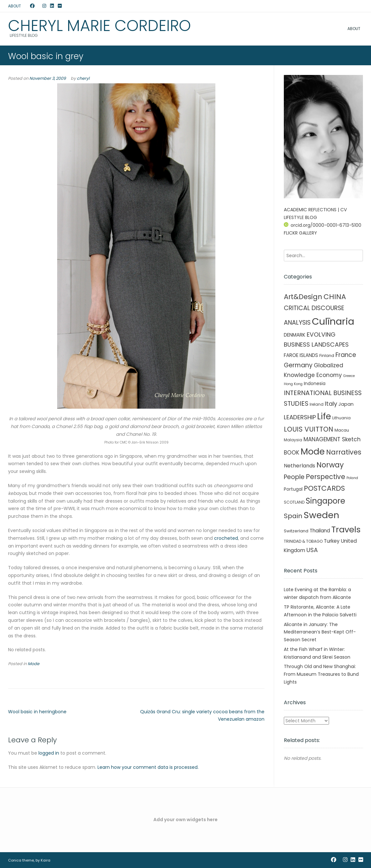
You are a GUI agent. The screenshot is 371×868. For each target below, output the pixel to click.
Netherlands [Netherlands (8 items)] (299, 466)
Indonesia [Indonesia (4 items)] (315, 383)
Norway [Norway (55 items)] (330, 465)
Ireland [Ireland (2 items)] (317, 404)
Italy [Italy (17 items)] (331, 404)
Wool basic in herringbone (37, 712)
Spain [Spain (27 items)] (293, 516)
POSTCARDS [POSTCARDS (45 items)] (324, 488)
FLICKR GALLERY (300, 233)
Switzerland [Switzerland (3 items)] (296, 531)
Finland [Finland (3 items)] (327, 356)
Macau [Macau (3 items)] (342, 430)
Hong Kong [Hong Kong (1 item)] (293, 384)
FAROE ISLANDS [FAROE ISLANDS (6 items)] (301, 355)
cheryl (83, 78)
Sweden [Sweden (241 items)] (321, 515)
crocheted (226, 538)
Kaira (46, 860)
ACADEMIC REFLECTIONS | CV (315, 210)
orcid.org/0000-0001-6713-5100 (323, 225)
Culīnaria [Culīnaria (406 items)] (333, 321)
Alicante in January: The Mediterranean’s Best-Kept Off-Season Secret (320, 632)
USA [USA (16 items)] (312, 550)
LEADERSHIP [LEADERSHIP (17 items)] (300, 417)
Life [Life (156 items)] (324, 416)
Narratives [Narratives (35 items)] (344, 452)
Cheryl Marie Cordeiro (99, 26)
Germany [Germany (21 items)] (298, 365)
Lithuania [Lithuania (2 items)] (341, 418)
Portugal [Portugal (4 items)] (293, 489)
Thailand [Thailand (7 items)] (320, 531)
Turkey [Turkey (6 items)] (332, 541)
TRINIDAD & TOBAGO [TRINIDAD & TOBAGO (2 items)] (303, 541)
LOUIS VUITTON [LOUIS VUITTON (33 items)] (309, 429)
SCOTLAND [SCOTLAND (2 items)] (294, 502)
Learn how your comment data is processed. (148, 767)
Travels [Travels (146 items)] (346, 529)
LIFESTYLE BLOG (300, 217)
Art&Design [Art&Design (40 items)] (303, 297)
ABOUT (15, 6)
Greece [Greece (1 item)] (349, 376)
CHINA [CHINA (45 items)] (335, 297)
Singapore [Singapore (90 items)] (325, 501)
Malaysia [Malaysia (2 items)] (293, 440)
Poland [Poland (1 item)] (352, 478)
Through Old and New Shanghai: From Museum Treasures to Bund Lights (321, 674)
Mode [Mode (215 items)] (313, 451)
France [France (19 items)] (346, 355)
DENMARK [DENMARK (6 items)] (295, 335)
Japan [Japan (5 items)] (346, 404)
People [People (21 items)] (294, 477)
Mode (34, 664)
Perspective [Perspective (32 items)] (325, 477)
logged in (49, 753)
